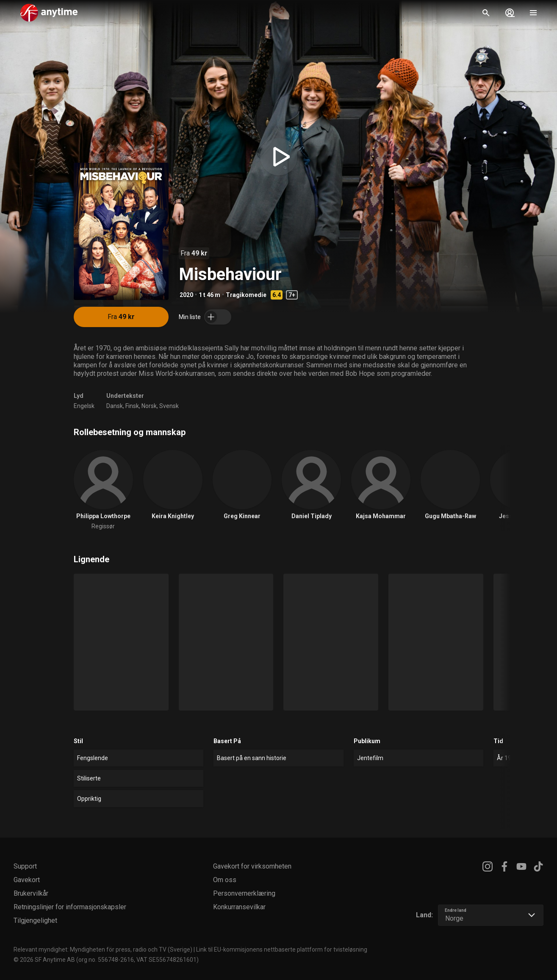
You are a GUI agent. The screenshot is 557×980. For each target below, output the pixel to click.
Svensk (169, 406)
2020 (186, 295)
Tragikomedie (246, 295)
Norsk (149, 406)
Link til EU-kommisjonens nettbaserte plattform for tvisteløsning (282, 949)
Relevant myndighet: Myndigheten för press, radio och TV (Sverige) (103, 949)
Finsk (132, 406)
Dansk (115, 406)
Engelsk (84, 406)
